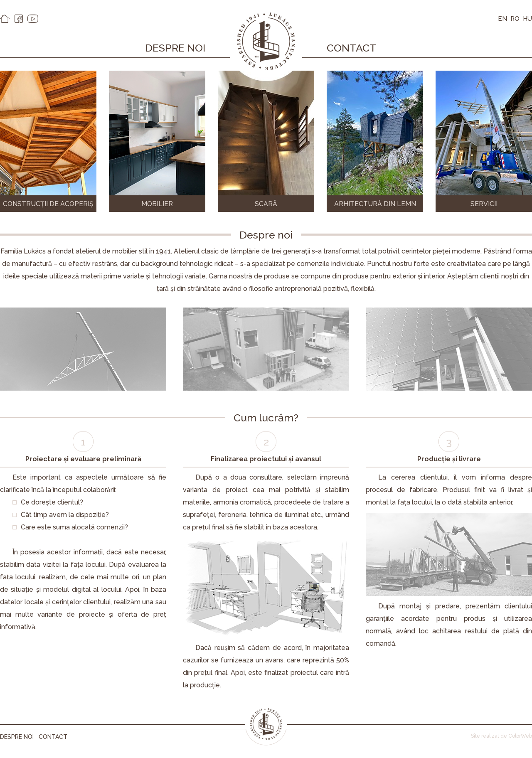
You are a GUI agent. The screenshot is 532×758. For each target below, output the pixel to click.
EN (502, 19)
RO (515, 19)
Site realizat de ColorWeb (501, 736)
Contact (352, 48)
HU (527, 19)
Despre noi (175, 48)
